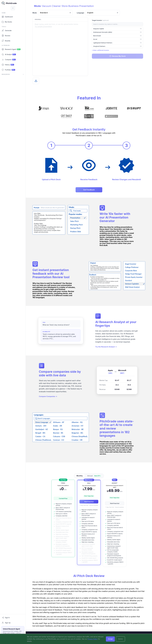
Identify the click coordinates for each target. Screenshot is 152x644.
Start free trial (89, 502)
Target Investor (100, 20)
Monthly (80, 476)
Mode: (35, 13)
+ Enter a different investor (100, 50)
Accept (110, 639)
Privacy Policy (93, 639)
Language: (81, 13)
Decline (120, 639)
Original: (38, 19)
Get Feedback (89, 190)
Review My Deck (117, 56)
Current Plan (63, 498)
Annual (94, 476)
